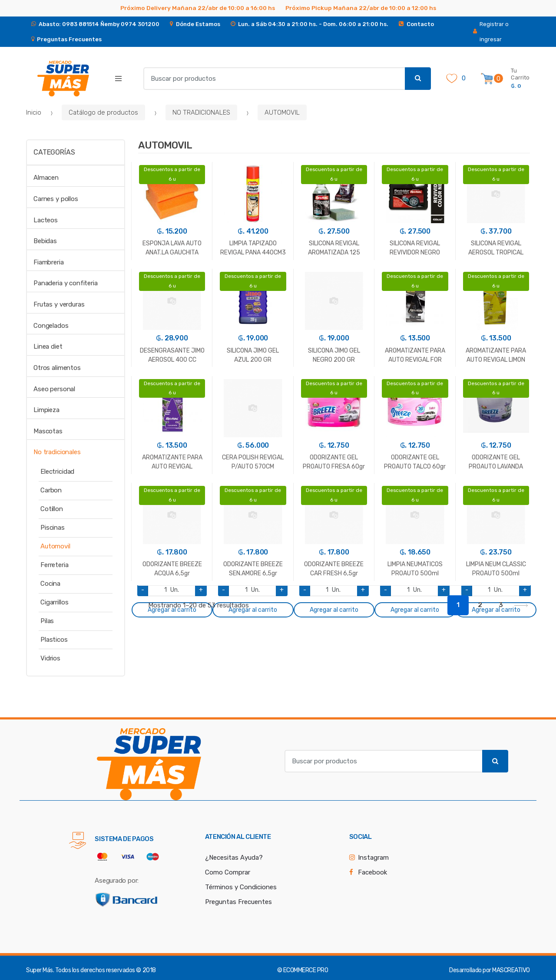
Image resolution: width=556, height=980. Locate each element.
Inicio (34, 112)
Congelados (51, 326)
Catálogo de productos (103, 112)
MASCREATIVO (511, 970)
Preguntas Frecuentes (238, 902)
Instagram (373, 858)
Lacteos (46, 220)
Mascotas (48, 431)
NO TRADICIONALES (201, 112)
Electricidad (57, 472)
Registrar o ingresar (491, 32)
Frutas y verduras (59, 304)
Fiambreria (49, 262)
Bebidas (45, 241)
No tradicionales (57, 452)
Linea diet (48, 346)
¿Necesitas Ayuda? (234, 858)
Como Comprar (228, 872)
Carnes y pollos (56, 199)
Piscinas (53, 528)
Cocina (50, 584)
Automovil (55, 546)
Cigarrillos (54, 602)
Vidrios (50, 658)
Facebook (372, 872)
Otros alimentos (57, 368)
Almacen (46, 178)
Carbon (51, 490)
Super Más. (40, 970)
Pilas (47, 621)
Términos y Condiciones (241, 887)
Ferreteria (55, 565)
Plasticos (54, 640)
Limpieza (46, 410)
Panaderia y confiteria (66, 283)
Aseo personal (54, 389)
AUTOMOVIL (282, 112)
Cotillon (52, 509)
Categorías (54, 152)
